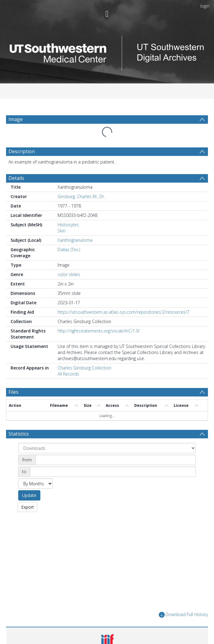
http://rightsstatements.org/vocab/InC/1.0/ (99, 331)
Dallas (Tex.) (69, 250)
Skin (62, 231)
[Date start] (116, 460)
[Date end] (113, 472)
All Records (68, 374)
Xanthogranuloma (75, 240)
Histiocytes (68, 225)
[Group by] (107, 448)
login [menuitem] (205, 6)
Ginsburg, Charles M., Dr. (81, 196)
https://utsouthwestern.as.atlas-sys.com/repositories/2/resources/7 (124, 312)
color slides (69, 274)
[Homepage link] (107, 51)
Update (29, 495)
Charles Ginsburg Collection (84, 368)
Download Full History (183, 615)
